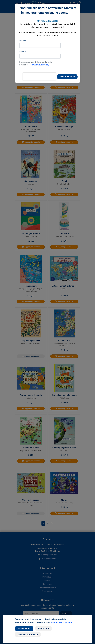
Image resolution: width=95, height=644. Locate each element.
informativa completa (61, 622)
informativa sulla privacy (39, 65)
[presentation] (39, 77)
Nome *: (23, 41)
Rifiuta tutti (43, 628)
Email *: (23, 51)
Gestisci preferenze (28, 634)
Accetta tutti (24, 628)
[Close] (20, 7)
